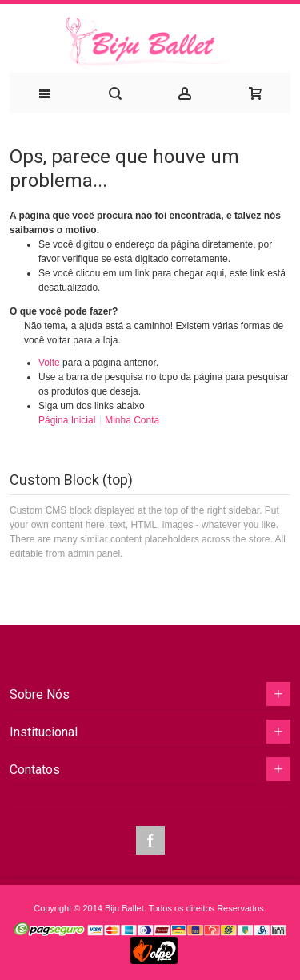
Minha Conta (132, 420)
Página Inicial (68, 420)
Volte (49, 363)
